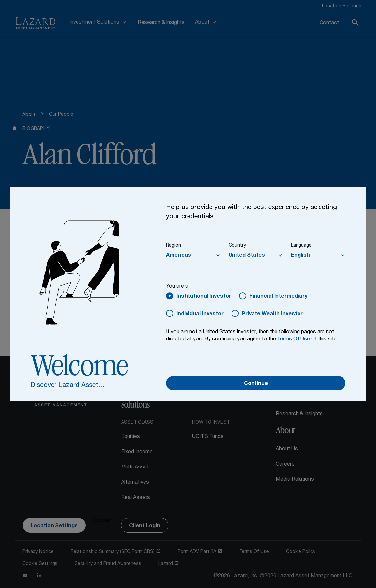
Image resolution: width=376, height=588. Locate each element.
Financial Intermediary (278, 297)
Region (174, 246)
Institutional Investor (204, 297)
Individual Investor (200, 314)
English (300, 256)
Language (301, 246)
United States (247, 256)
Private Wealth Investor (272, 314)
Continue (256, 384)
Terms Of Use (294, 339)
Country (237, 246)
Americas (179, 256)
